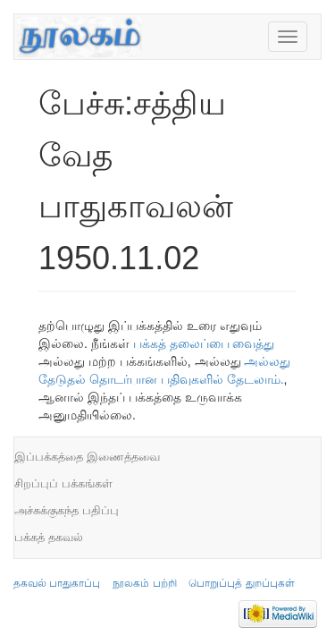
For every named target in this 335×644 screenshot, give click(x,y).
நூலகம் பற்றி (144, 583)
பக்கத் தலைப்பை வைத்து (204, 343)
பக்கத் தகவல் (49, 537)
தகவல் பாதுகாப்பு (57, 583)
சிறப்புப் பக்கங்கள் (63, 483)
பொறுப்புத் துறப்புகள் (241, 583)
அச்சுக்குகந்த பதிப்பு (67, 510)
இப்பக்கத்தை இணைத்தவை (87, 457)
